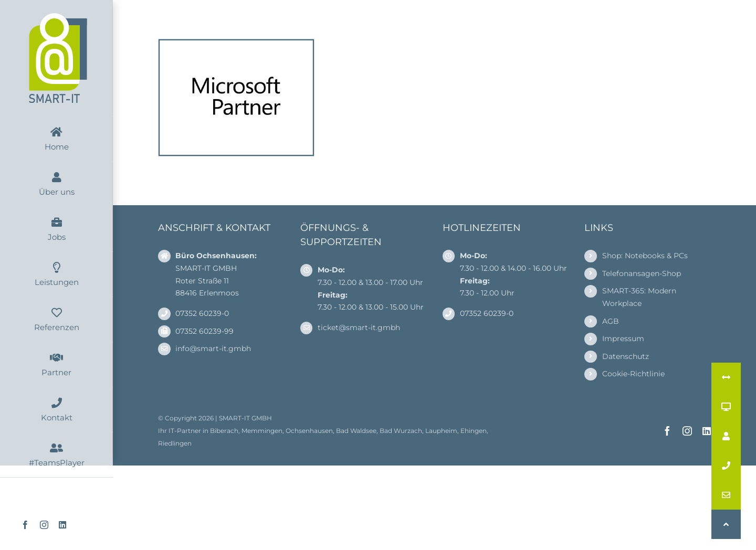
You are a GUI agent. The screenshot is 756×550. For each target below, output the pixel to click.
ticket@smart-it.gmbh (359, 327)
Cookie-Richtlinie (633, 374)
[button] (726, 524)
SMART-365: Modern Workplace (639, 297)
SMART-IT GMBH (245, 418)
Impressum (623, 339)
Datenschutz (626, 356)
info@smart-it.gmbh (213, 348)
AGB (611, 321)
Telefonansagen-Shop (642, 273)
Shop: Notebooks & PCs (645, 256)
